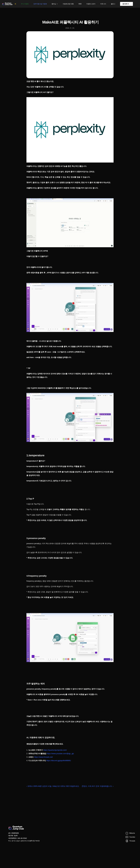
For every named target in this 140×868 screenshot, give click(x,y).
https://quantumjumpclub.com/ (55, 750)
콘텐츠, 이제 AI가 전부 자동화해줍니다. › (98, 786)
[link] (126, 4)
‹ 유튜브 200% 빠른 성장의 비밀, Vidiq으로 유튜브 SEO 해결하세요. (53, 786)
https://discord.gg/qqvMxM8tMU (59, 761)
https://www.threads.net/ (43, 757)
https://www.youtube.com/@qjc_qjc (60, 754)
